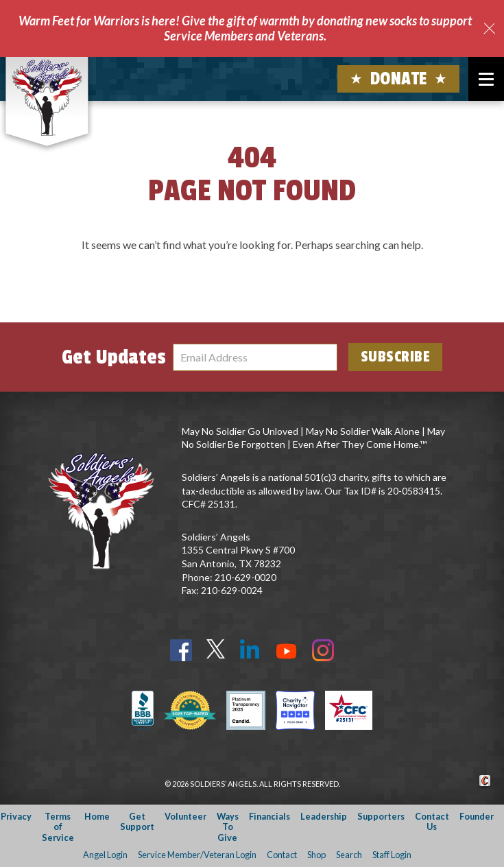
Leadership (324, 816)
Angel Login (105, 855)
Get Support (137, 821)
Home (97, 816)
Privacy (16, 816)
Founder (477, 816)
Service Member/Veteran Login (197, 855)
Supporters (381, 816)
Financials (269, 816)
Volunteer (185, 816)
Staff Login (392, 855)
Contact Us (432, 821)
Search (349, 855)
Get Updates (114, 357)
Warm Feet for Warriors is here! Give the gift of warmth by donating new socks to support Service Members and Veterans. (245, 28)
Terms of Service (58, 827)
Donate (399, 79)
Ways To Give (228, 827)
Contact (282, 855)
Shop (316, 855)
